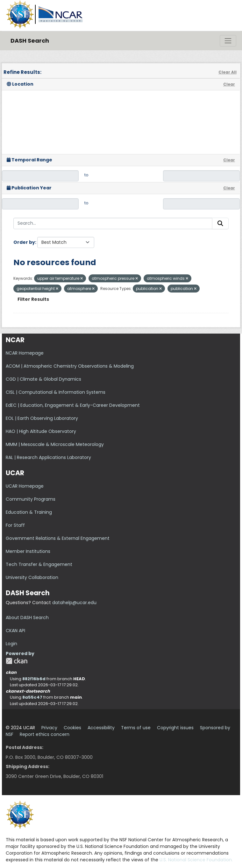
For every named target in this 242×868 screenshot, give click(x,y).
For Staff (15, 525)
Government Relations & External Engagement (58, 538)
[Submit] (220, 223)
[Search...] (113, 223)
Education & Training (29, 512)
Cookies (72, 728)
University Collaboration (32, 577)
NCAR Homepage (25, 353)
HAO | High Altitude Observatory (41, 431)
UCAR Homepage (25, 486)
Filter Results (33, 299)
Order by (24, 242)
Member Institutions (28, 551)
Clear (229, 84)
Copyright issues (175, 728)
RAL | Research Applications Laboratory (48, 457)
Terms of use (136, 728)
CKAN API (15, 631)
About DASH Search (27, 617)
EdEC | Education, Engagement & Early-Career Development (73, 405)
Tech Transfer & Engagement (39, 564)
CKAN (17, 661)
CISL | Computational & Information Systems (56, 392)
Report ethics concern (45, 734)
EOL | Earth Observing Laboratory (42, 418)
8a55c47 (32, 697)
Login (11, 644)
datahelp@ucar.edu (74, 603)
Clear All (228, 72)
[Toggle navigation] (228, 41)
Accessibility (101, 728)
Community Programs (31, 499)
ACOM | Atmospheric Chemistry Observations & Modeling (70, 366)
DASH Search (30, 41)
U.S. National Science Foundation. (196, 860)
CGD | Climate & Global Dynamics (43, 379)
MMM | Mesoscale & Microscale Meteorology (55, 444)
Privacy (49, 728)
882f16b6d (34, 679)
